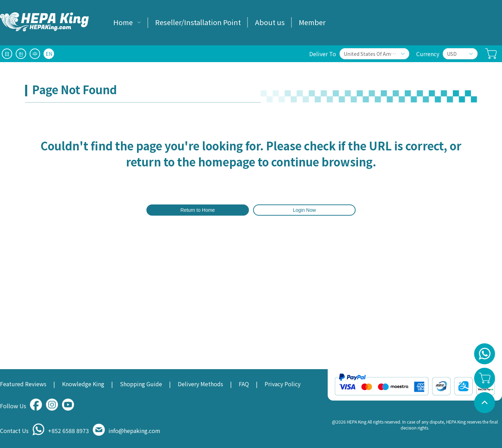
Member (312, 22)
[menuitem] (127, 23)
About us (270, 22)
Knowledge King (83, 384)
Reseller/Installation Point (198, 22)
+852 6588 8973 (69, 431)
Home (123, 22)
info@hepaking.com (134, 431)
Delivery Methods (200, 384)
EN (49, 54)
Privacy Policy (283, 384)
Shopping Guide (141, 384)
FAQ (244, 384)
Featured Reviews (23, 384)
